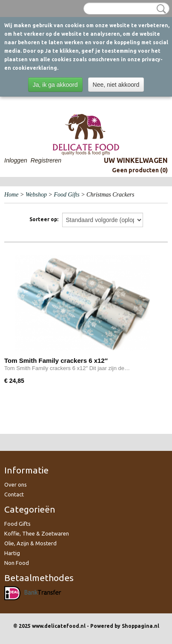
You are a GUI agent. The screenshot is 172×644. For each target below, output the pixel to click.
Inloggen (16, 160)
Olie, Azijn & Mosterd (30, 543)
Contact (14, 494)
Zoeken (160, 9)
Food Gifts (66, 195)
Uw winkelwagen (136, 160)
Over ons (16, 484)
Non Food (17, 563)
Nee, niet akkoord (116, 85)
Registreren (46, 160)
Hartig (12, 553)
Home (11, 195)
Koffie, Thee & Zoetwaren (37, 533)
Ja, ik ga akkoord (55, 85)
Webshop (36, 195)
